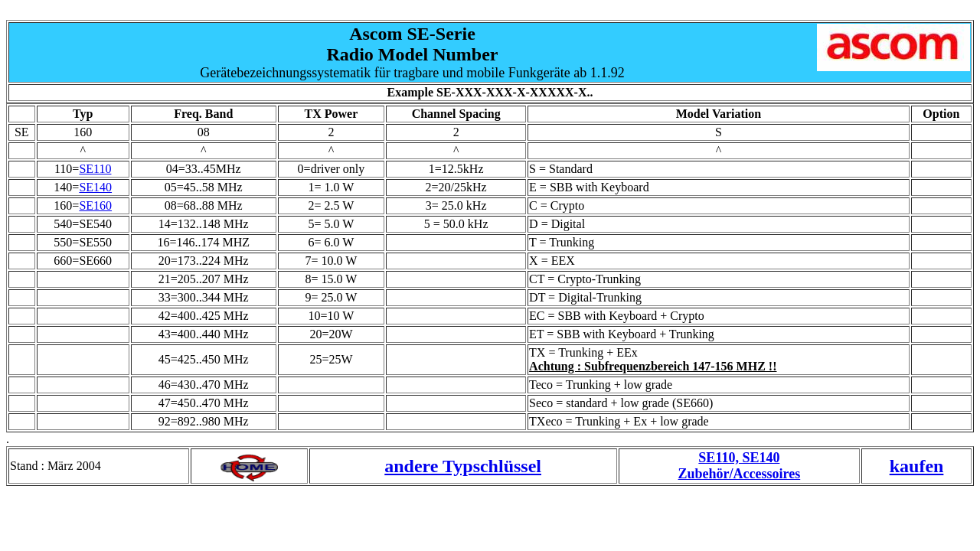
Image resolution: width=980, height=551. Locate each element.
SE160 (95, 205)
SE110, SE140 (739, 458)
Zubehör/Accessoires (740, 474)
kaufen (917, 466)
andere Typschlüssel (463, 466)
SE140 (95, 187)
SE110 (95, 169)
